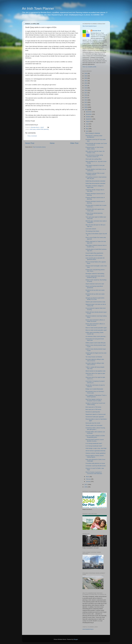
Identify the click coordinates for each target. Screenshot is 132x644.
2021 (86, 83)
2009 (86, 107)
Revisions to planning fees (93, 412)
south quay (33, 129)
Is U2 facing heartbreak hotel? (94, 443)
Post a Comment (32, 136)
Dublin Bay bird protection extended (95, 181)
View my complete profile (89, 67)
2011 (86, 102)
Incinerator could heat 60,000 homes (96, 466)
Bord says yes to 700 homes (93, 407)
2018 (86, 90)
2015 (86, 98)
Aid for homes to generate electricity (95, 451)
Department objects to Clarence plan (96, 414)
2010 (86, 105)
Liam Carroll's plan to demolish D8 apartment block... (95, 259)
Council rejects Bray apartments (94, 253)
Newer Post (30, 143)
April (87, 131)
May (87, 129)
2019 (86, 88)
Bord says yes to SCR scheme (94, 255)
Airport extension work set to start (95, 284)
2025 (86, 73)
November (89, 114)
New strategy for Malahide (93, 133)
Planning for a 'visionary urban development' (94, 136)
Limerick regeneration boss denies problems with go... (95, 277)
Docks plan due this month (93, 423)
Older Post (74, 143)
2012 (86, 100)
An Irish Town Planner (38, 8)
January (88, 481)
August (88, 121)
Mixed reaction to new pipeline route (96, 371)
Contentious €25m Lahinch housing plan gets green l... (95, 429)
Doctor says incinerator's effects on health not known (95, 321)
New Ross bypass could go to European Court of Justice (94, 400)
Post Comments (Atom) (39, 147)
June (87, 126)
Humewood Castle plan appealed (95, 417)
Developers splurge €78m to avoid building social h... (95, 174)
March (88, 477)
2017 (86, 93)
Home (52, 143)
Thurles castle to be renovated (94, 425)
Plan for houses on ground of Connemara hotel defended (94, 473)
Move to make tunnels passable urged (96, 328)
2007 (86, 484)
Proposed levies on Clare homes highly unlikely (95, 148)
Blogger (76, 639)
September (89, 119)
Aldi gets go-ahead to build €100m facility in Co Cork (95, 299)
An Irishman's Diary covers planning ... (96, 336)
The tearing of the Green (92, 231)
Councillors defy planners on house (95, 463)
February (89, 479)
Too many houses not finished (94, 357)
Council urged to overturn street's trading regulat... (95, 456)
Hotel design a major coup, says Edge (96, 448)
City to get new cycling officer (94, 159)
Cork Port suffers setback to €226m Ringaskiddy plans (95, 436)
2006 (86, 487)
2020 (86, 85)
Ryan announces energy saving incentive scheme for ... (94, 156)
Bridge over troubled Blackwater (94, 389)
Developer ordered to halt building (95, 274)
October (88, 117)
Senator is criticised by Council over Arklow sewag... (95, 404)
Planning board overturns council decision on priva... (95, 440)
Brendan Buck (97, 31)
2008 (86, 110)
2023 (86, 78)
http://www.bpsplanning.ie (90, 26)
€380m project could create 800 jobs (96, 343)
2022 (86, 81)
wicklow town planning (42, 129)
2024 (86, 76)
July (87, 124)
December (89, 112)
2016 (86, 95)
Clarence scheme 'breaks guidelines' (96, 453)
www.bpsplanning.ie (88, 629)
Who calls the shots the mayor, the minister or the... (95, 152)
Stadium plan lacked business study (95, 302)
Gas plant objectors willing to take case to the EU (95, 360)
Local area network (91, 229)
